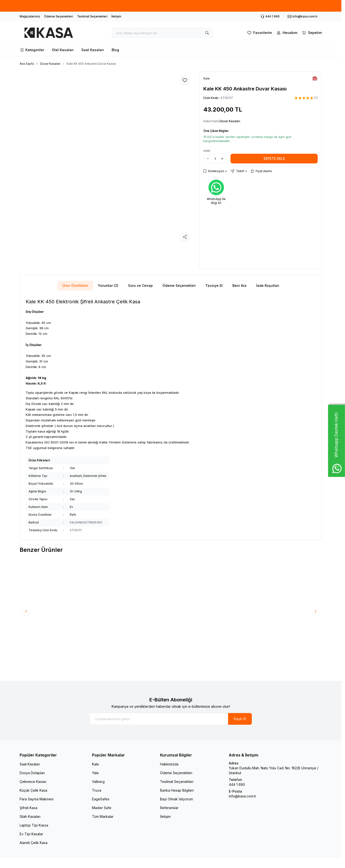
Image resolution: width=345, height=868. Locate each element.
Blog (115, 50)
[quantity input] (215, 159)
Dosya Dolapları (32, 773)
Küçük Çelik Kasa (33, 790)
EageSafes (101, 799)
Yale (95, 773)
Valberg (98, 782)
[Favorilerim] (259, 33)
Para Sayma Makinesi (37, 799)
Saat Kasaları (93, 50)
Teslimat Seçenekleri (92, 16)
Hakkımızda (169, 764)
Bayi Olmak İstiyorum (176, 799)
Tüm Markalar (103, 816)
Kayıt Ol (240, 719)
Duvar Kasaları (50, 64)
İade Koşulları (268, 285)
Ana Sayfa (27, 64)
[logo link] (49, 33)
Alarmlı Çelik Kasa (34, 843)
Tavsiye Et (214, 285)
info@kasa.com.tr (242, 796)
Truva (97, 790)
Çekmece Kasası (33, 782)
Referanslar (169, 808)
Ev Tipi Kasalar (31, 834)
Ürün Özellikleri (75, 285)
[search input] (162, 33)
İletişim (116, 16)
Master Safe (102, 808)
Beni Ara (239, 285)
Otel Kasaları (63, 50)
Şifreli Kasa (28, 808)
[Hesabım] (287, 33)
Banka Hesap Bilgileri (177, 790)
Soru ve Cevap (140, 285)
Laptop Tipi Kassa (34, 825)
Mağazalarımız (30, 16)
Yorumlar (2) (108, 285)
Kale (96, 764)
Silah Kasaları (30, 816)
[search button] (207, 33)
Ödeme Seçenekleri (59, 16)
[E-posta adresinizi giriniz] (171, 719)
